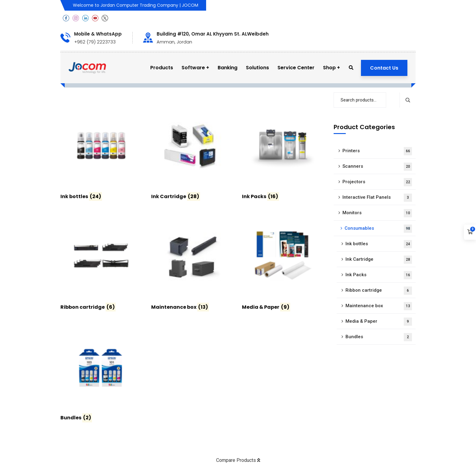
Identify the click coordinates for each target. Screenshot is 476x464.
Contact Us (384, 68)
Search (408, 100)
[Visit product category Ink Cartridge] (192, 153)
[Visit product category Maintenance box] (192, 264)
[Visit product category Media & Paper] (283, 264)
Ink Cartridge (379, 260)
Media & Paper (379, 322)
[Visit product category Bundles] (101, 374)
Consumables (378, 229)
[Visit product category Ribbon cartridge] (101, 264)
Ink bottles (379, 244)
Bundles (379, 337)
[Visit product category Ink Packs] (283, 153)
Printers (377, 151)
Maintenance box (379, 306)
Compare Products (238, 460)
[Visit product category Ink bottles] (101, 153)
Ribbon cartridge (379, 291)
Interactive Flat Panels (377, 198)
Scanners (377, 167)
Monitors (377, 213)
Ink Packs (379, 275)
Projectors (377, 182)
